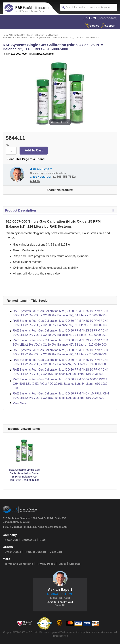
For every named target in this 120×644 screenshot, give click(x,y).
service (92, 26)
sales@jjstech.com (56, 527)
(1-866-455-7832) (107, 18)
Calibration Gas (18, 35)
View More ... (21, 403)
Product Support (35, 552)
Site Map (75, 564)
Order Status (13, 552)
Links (62, 564)
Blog (42, 540)
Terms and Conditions (19, 564)
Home (6, 35)
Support (108, 26)
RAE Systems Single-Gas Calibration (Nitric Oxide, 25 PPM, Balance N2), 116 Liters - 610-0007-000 (24, 475)
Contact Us (29, 540)
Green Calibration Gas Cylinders (43, 35)
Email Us (35, 181)
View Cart (56, 552)
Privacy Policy (46, 564)
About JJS (11, 540)
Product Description (60, 210)
